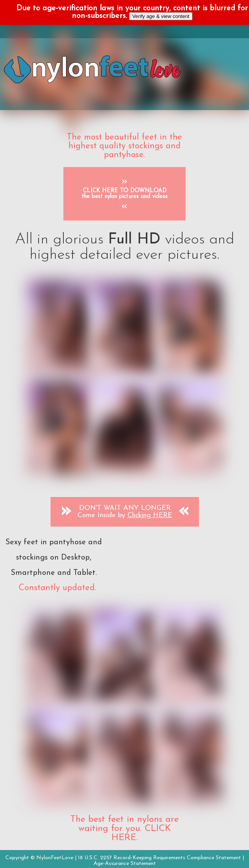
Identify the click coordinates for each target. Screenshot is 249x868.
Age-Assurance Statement (125, 864)
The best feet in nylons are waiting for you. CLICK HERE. (124, 829)
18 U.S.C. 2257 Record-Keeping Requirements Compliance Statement (159, 858)
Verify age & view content (161, 16)
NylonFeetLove (55, 858)
